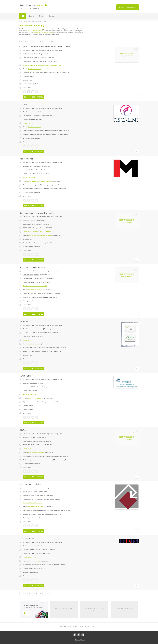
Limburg (25, 383)
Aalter (36, 54)
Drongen (37, 275)
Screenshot (47, 69)
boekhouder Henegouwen (35, 31)
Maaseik (32, 383)
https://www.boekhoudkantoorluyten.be (40, 235)
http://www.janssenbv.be (35, 290)
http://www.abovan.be (35, 344)
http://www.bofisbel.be (35, 561)
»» (52, 41)
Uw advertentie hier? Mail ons (64, 609)
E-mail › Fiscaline (28, 123)
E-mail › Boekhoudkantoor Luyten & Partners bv (37, 232)
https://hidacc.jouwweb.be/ (36, 452)
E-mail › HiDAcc (28, 449)
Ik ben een (128, 7)
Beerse (33, 220)
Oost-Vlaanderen (28, 54)
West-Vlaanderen (28, 112)
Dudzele (37, 112)
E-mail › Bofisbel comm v (30, 557)
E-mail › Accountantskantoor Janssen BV (35, 286)
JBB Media (77, 640)
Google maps (43, 54)
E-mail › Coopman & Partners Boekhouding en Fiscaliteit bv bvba (42, 65)
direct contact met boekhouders (43, 33)
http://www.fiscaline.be (35, 127)
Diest (35, 492)
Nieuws (31, 16)
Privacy (83, 640)
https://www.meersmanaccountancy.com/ (40, 181)
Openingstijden (28, 80)
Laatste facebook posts (31, 84)
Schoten (33, 437)
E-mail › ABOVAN (28, 340)
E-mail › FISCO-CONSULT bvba (32, 503)
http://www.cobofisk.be (35, 69)
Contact (52, 16)
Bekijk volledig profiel (34, 97)
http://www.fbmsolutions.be (36, 398)
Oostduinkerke (39, 329)
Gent (36, 546)
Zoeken (41, 16)
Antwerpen (26, 220)
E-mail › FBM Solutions (30, 395)
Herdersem (37, 166)
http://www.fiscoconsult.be (36, 507)
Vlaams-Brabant (28, 492)
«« (21, 41)
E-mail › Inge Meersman (30, 177)
